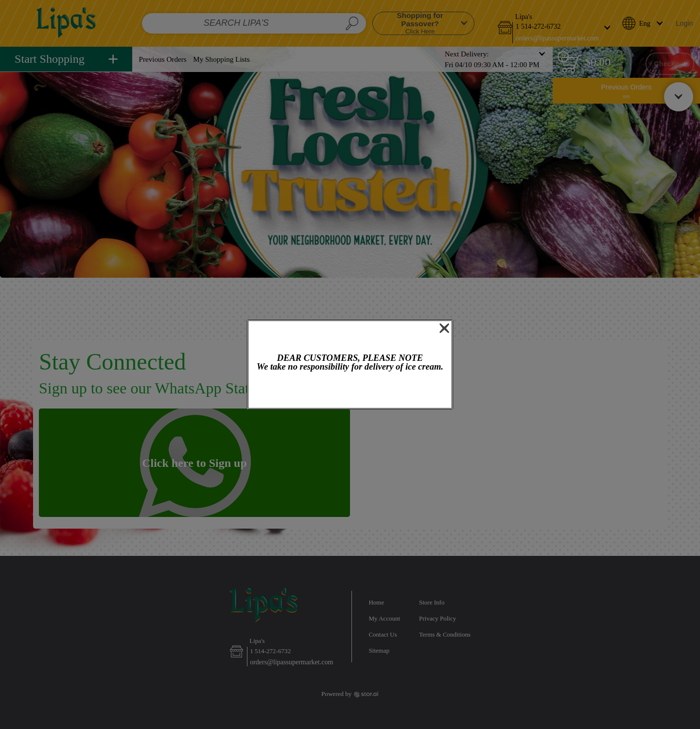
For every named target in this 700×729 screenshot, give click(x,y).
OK (350, 391)
